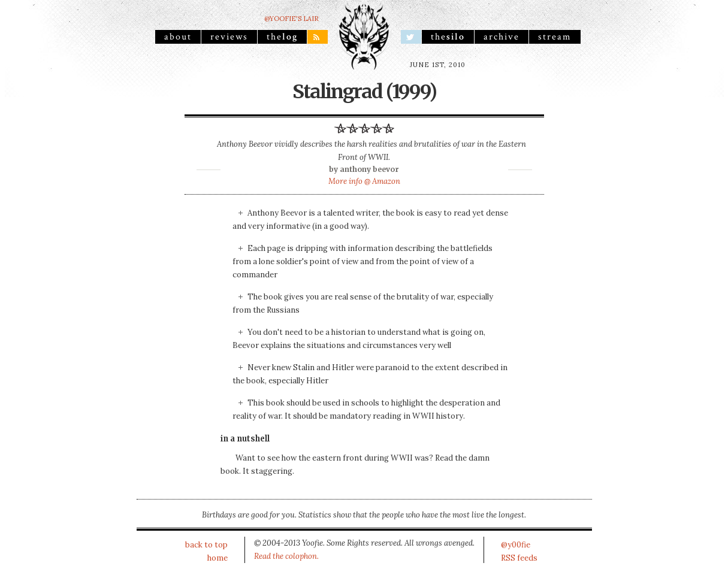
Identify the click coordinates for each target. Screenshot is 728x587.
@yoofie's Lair (291, 19)
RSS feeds (519, 558)
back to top (206, 545)
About (178, 37)
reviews (229, 37)
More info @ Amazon (364, 181)
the (282, 37)
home (218, 558)
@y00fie (516, 545)
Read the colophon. (286, 556)
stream (555, 37)
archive (502, 37)
